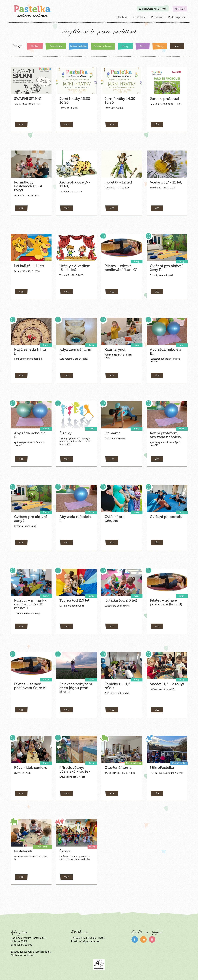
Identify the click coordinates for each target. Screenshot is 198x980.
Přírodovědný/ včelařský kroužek (74, 769)
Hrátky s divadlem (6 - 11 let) (76, 268)
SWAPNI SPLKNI (28, 99)
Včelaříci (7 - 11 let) (166, 182)
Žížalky (65, 433)
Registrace (161, 9)
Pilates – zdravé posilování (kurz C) (120, 268)
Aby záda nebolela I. (76, 517)
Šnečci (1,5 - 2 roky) (167, 684)
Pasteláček (56, 46)
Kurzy (125, 46)
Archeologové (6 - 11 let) (74, 184)
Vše (177, 46)
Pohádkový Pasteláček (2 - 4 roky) (28, 186)
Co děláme (140, 17)
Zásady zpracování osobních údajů (31, 952)
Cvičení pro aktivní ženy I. (29, 519)
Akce (142, 46)
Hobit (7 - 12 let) (118, 182)
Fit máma (112, 433)
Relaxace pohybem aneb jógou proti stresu (75, 688)
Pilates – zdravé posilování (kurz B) (165, 602)
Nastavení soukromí (23, 955)
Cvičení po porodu (165, 517)
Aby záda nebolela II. (29, 435)
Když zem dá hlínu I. (76, 349)
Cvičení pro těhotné (121, 517)
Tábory (159, 46)
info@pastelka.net (89, 941)
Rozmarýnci (114, 349)
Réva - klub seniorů (30, 767)
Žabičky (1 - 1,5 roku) (117, 686)
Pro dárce (157, 17)
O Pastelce (122, 17)
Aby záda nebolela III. (165, 351)
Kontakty (180, 9)
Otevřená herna (103, 46)
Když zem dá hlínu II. (29, 351)
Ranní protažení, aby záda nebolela (165, 435)
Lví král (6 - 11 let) (29, 266)
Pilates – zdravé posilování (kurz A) (29, 686)
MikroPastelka (78, 46)
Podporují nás (176, 17)
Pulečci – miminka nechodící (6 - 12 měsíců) (29, 604)
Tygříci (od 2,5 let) (74, 600)
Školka (34, 46)
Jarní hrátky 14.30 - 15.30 (121, 100)
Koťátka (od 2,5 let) (120, 600)
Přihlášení (146, 9)
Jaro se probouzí (164, 99)
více (21, 124)
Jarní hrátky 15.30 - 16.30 (75, 100)
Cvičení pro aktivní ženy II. (165, 268)
